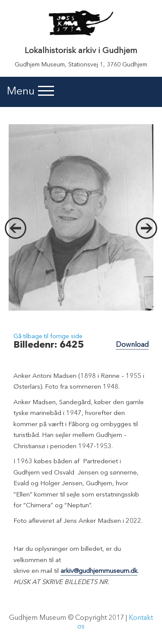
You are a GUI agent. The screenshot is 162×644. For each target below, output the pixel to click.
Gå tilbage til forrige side (48, 336)
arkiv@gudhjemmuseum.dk (99, 571)
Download (132, 345)
